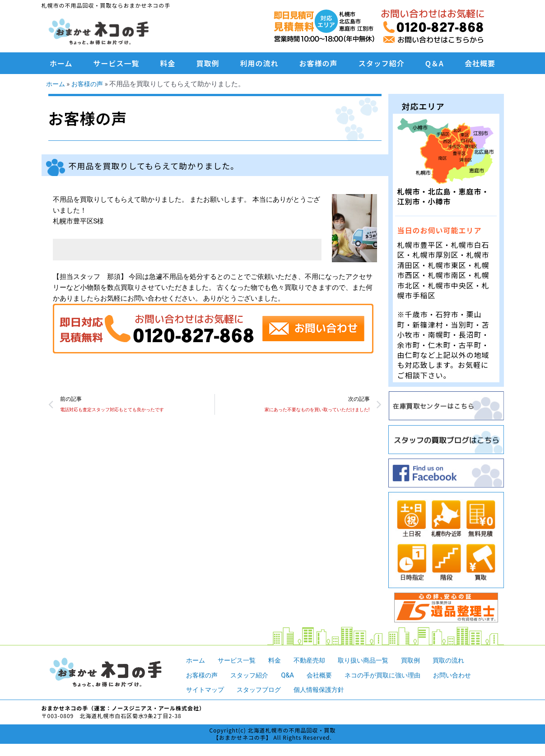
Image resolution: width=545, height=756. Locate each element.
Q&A (292, 675)
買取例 (208, 63)
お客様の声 (319, 63)
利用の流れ (259, 63)
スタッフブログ (263, 690)
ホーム (61, 63)
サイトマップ (206, 690)
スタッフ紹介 (382, 63)
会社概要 (480, 63)
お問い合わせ (466, 675)
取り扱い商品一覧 (372, 660)
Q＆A (435, 63)
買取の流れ (462, 660)
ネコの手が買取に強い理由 (392, 675)
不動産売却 (315, 660)
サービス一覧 (116, 63)
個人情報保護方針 (326, 690)
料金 (168, 63)
